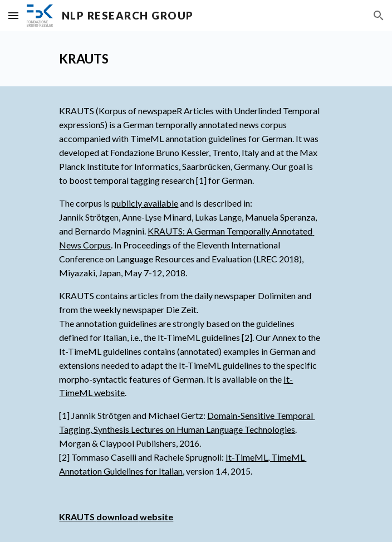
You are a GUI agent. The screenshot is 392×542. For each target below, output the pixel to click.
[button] (13, 15)
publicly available (145, 203)
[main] (196, 59)
